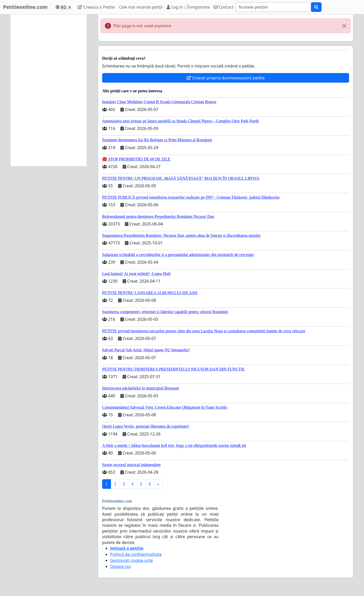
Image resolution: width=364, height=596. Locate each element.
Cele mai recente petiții (141, 7)
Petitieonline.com (25, 7)
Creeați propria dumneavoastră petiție (226, 78)
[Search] (273, 7)
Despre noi (120, 566)
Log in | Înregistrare (188, 7)
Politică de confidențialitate (136, 554)
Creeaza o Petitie (96, 7)
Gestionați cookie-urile (132, 560)
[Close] (344, 26)
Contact (223, 7)
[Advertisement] (49, 90)
